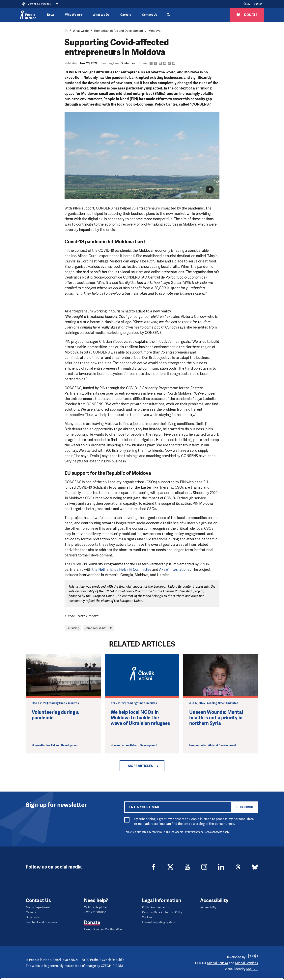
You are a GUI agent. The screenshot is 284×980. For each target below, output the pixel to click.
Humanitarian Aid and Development (119, 31)
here (231, 824)
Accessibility (208, 907)
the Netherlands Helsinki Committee (122, 570)
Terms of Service (213, 832)
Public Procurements (155, 907)
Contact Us (150, 15)
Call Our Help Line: (96, 907)
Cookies (147, 917)
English (258, 4)
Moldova (155, 31)
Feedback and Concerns (41, 922)
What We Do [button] (101, 15)
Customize (251, 961)
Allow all (251, 951)
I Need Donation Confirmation (103, 930)
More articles (140, 766)
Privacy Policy (191, 832)
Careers (126, 15)
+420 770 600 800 (95, 912)
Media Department (38, 907)
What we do (81, 31)
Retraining (73, 628)
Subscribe (245, 807)
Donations (32, 917)
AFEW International (175, 570)
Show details (61, 975)
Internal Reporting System (159, 922)
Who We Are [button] (74, 15)
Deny (251, 971)
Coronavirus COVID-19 (98, 628)
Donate (92, 922)
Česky (247, 4)
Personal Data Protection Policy (162, 912)
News (51, 15)
